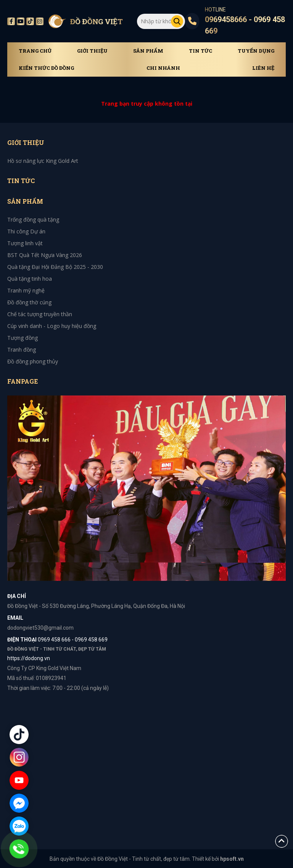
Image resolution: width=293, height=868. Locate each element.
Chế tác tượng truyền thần (40, 314)
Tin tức (200, 51)
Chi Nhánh (163, 68)
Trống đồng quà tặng (33, 219)
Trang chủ (35, 51)
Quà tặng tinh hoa (30, 279)
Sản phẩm (148, 51)
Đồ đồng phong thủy (33, 361)
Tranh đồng (22, 350)
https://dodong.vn (29, 658)
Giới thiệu (92, 51)
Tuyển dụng (256, 51)
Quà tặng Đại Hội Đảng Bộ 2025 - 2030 (55, 267)
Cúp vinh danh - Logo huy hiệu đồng (52, 326)
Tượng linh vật (25, 243)
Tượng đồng (23, 338)
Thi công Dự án (26, 231)
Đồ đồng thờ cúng (29, 302)
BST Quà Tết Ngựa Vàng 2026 (45, 255)
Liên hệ (263, 68)
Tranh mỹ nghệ (26, 290)
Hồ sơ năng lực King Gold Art (43, 161)
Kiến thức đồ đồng (46, 68)
